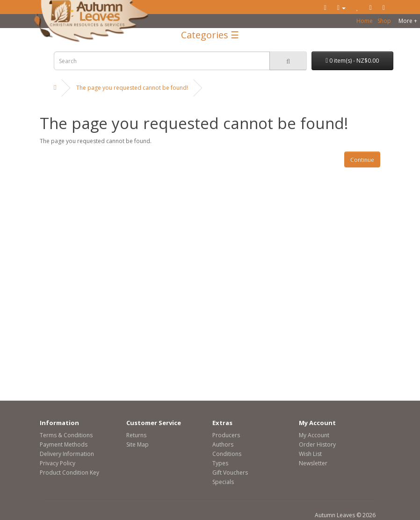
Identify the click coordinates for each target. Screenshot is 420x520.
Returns (136, 435)
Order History (317, 444)
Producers (226, 435)
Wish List (310, 454)
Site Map (138, 444)
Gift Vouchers (230, 473)
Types (220, 463)
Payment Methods (64, 444)
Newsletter (313, 463)
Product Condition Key (69, 473)
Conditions (227, 454)
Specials (223, 482)
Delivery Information (67, 454)
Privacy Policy (58, 463)
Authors (223, 444)
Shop (384, 21)
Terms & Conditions (66, 435)
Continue (362, 160)
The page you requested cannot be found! (132, 88)
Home (365, 21)
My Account (314, 435)
